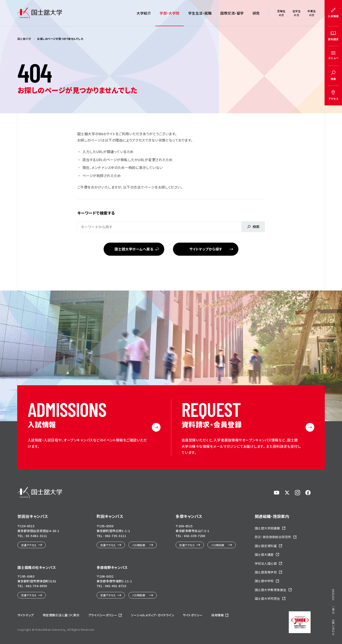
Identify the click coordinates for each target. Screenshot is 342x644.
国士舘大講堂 (264, 554)
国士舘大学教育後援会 (271, 590)
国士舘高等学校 (266, 572)
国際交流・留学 (232, 13)
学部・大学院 (170, 13)
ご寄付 (333, 230)
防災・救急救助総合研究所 (273, 537)
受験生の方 (281, 13)
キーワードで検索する (96, 213)
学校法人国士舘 (266, 563)
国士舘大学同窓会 (267, 598)
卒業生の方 (312, 13)
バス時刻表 (139, 545)
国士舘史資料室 (266, 546)
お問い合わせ (333, 247)
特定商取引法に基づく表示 (61, 615)
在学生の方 (297, 13)
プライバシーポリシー (103, 615)
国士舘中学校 (264, 581)
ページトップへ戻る (325, 626)
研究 (256, 13)
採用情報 (218, 615)
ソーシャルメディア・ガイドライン (152, 615)
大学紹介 (144, 13)
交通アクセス (29, 545)
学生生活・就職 (200, 13)
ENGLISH (333, 215)
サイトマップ (26, 615)
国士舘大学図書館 (267, 528)
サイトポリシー (193, 615)
